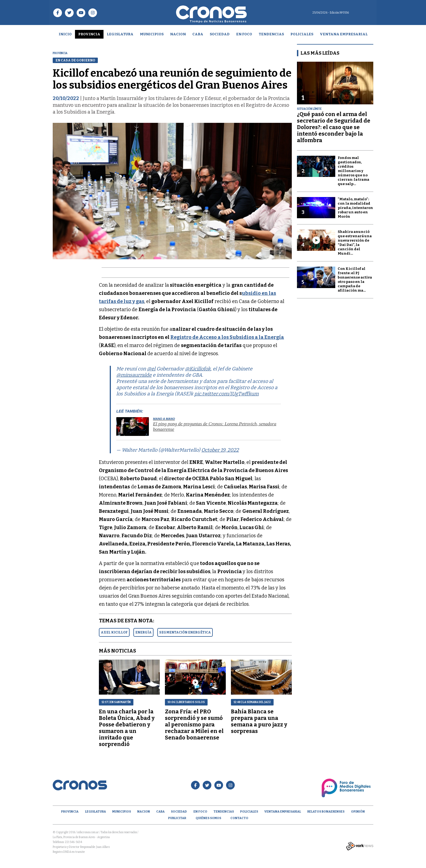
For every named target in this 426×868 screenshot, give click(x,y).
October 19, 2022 (220, 450)
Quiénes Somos (208, 818)
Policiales (302, 34)
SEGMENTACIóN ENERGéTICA (185, 632)
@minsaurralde (134, 375)
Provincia (89, 34)
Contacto (239, 818)
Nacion (178, 34)
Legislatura (120, 34)
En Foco (244, 34)
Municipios (152, 34)
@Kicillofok (198, 369)
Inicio (65, 34)
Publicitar (177, 818)
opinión (358, 812)
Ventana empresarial (344, 34)
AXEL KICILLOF (114, 632)
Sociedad (220, 34)
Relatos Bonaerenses (326, 812)
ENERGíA (143, 632)
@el (151, 369)
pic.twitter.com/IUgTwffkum (226, 394)
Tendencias (271, 34)
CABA (198, 34)
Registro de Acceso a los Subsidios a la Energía (227, 337)
